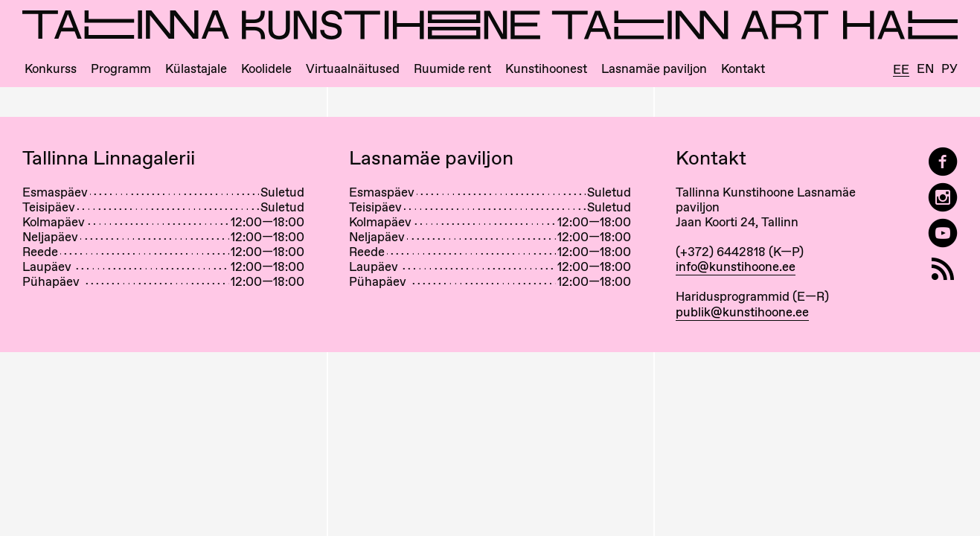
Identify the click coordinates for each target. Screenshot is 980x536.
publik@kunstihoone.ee (742, 312)
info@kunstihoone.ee (736, 267)
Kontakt (743, 69)
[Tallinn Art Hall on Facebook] (943, 162)
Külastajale (196, 69)
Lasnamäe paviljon (654, 69)
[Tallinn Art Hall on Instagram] (943, 198)
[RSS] (943, 269)
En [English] (925, 69)
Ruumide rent (452, 69)
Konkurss (51, 69)
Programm (121, 69)
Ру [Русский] (949, 69)
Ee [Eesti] (901, 70)
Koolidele (266, 69)
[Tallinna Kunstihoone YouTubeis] (943, 233)
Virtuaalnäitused (353, 69)
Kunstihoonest (546, 69)
